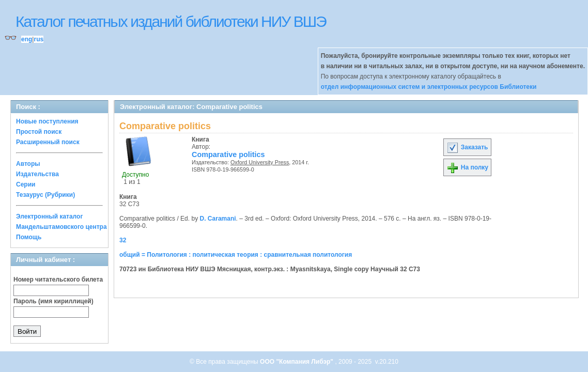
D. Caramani (218, 219)
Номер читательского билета (58, 280)
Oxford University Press (260, 162)
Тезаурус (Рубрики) (45, 195)
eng (27, 39)
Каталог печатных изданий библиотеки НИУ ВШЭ (171, 21)
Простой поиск (39, 132)
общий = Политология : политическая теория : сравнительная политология (236, 255)
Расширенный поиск (48, 142)
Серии (26, 184)
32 (123, 240)
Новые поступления (47, 121)
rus (38, 39)
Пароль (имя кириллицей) (53, 301)
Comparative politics (228, 154)
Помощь (29, 237)
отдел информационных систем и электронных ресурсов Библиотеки (429, 87)
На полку (467, 167)
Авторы (28, 164)
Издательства (37, 174)
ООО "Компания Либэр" (297, 362)
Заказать (467, 147)
